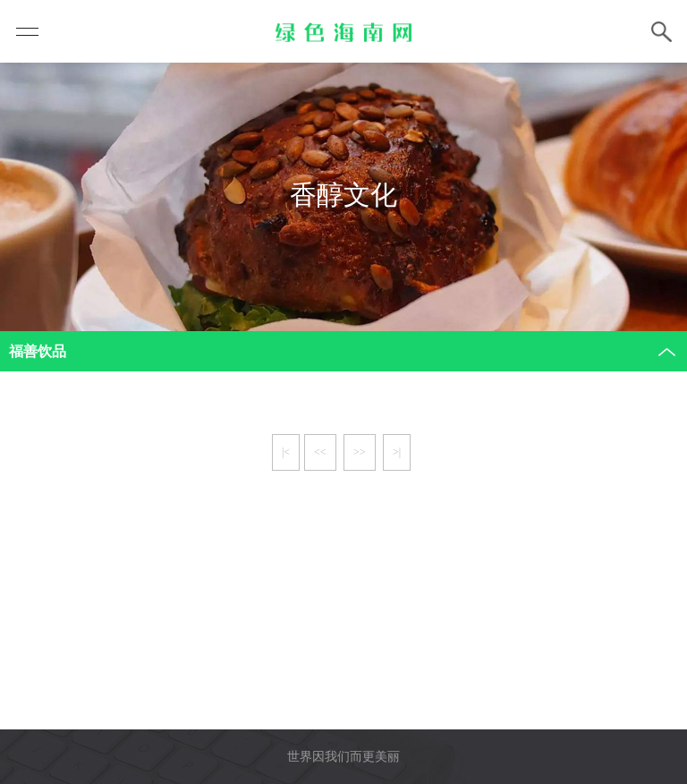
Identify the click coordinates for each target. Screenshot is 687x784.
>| (397, 452)
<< (320, 452)
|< (286, 452)
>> (360, 452)
